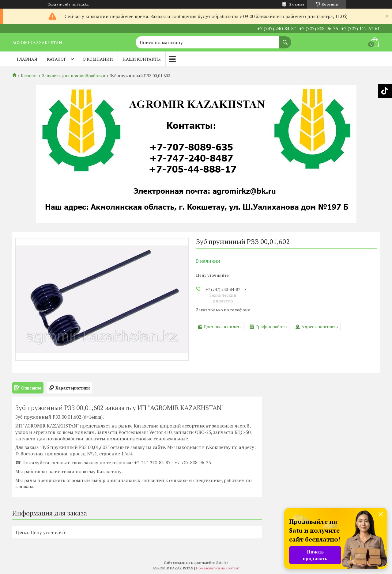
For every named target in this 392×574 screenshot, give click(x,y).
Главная (27, 59)
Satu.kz (222, 563)
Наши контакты (142, 59)
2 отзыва (297, 4)
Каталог (57, 59)
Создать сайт (59, 4)
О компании (98, 59)
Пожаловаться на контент (218, 568)
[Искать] (285, 39)
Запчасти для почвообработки (74, 76)
